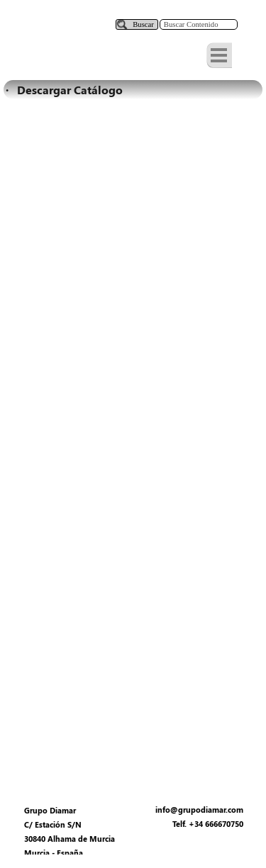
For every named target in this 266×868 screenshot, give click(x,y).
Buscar (143, 24)
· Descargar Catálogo (64, 90)
